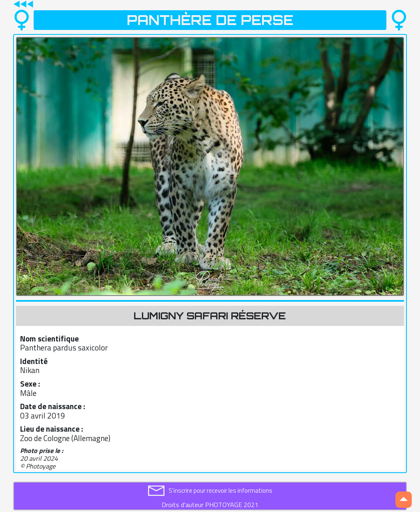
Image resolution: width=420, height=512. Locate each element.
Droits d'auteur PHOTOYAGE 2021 (210, 505)
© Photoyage (38, 466)
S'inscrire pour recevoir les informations (220, 490)
